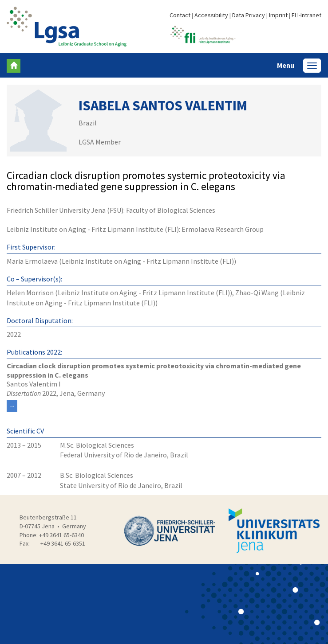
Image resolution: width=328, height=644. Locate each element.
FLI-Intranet (306, 15)
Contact (180, 15)
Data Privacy (249, 15)
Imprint (278, 15)
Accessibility (211, 15)
